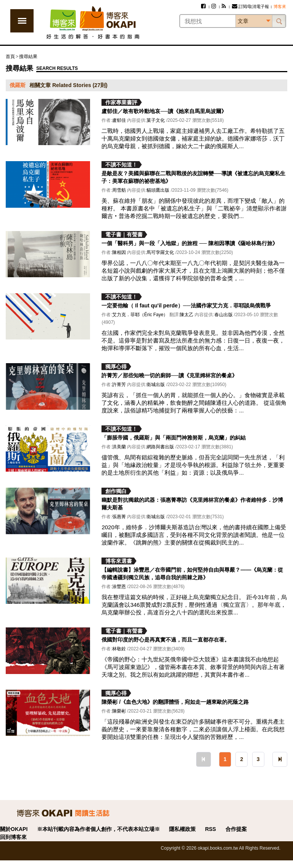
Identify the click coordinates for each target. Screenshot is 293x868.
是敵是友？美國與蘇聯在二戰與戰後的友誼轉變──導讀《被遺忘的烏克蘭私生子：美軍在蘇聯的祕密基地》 (193, 177)
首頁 (10, 57)
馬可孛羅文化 (160, 252)
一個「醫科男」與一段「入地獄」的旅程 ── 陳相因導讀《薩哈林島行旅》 (190, 243)
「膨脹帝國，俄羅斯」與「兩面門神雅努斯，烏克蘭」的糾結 (174, 438)
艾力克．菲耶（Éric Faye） (140, 315)
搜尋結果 (28, 57)
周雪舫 (119, 190)
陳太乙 (187, 315)
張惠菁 (119, 517)
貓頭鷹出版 (158, 190)
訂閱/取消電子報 (250, 6)
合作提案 (236, 829)
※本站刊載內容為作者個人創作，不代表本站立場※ (98, 829)
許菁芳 (119, 385)
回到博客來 (13, 837)
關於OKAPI (14, 829)
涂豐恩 (119, 587)
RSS (210, 829)
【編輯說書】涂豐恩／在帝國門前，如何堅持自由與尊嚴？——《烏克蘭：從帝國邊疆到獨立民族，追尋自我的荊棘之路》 (192, 574)
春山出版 (224, 315)
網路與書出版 (160, 447)
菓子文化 (156, 120)
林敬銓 (119, 649)
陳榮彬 (119, 711)
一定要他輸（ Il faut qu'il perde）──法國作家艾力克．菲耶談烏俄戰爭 (186, 305)
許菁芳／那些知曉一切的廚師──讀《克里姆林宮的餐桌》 (169, 375)
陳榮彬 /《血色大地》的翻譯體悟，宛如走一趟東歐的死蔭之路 (175, 702)
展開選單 (22, 21)
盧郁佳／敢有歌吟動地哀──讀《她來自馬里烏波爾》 (164, 111)
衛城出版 (156, 385)
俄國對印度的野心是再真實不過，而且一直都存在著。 (166, 640)
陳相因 (119, 252)
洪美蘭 (119, 447)
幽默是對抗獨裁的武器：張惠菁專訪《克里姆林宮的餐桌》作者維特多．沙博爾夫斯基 (192, 504)
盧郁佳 (119, 120)
